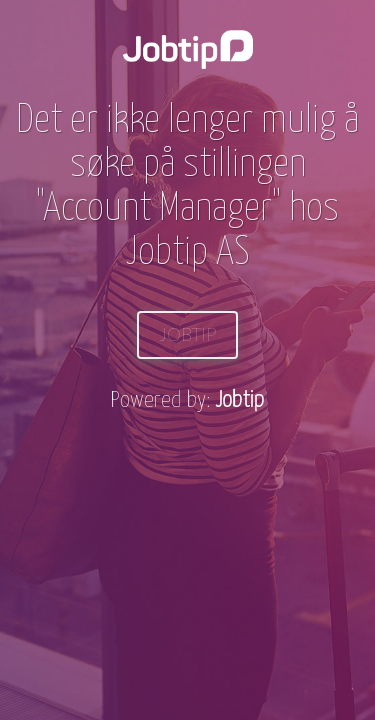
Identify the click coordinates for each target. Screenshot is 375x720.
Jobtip (187, 334)
